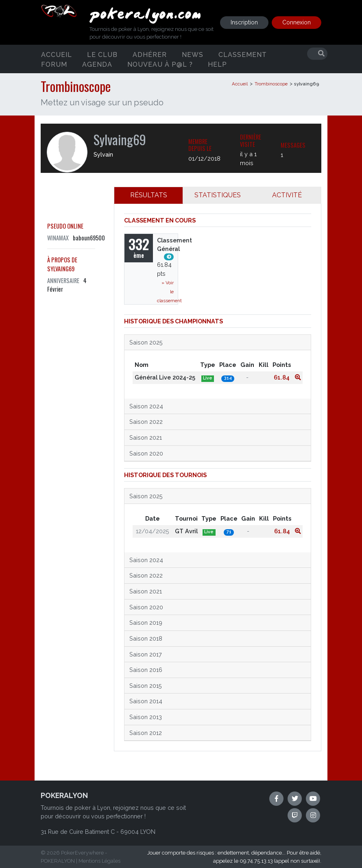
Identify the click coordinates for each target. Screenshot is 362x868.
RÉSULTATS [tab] (149, 195)
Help (217, 64)
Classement (243, 54)
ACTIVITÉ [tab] (287, 195)
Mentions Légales (99, 861)
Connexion (297, 22)
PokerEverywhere (82, 853)
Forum (54, 64)
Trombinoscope (271, 84)
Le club (102, 54)
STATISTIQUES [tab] (218, 195)
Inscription (244, 22)
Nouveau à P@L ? (160, 64)
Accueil (57, 54)
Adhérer (150, 54)
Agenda (97, 64)
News (193, 54)
